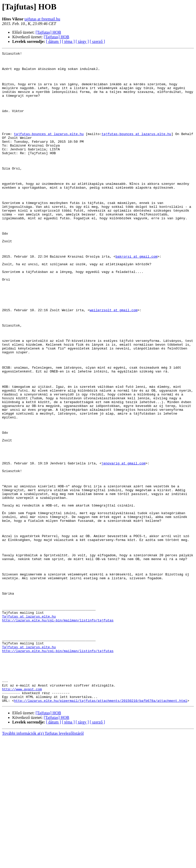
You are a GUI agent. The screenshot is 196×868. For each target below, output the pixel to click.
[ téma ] (68, 41)
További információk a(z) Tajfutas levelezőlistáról (43, 864)
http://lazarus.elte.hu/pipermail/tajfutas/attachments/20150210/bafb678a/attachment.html (101, 831)
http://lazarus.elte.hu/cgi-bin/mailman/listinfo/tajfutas (58, 734)
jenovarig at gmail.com (124, 546)
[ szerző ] (97, 41)
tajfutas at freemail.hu (42, 19)
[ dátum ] (53, 41)
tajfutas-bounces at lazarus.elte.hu (49, 151)
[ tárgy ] (82, 41)
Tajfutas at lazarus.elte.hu (29, 730)
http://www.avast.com (22, 817)
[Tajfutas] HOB (48, 32)
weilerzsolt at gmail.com (113, 362)
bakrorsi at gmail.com (137, 298)
